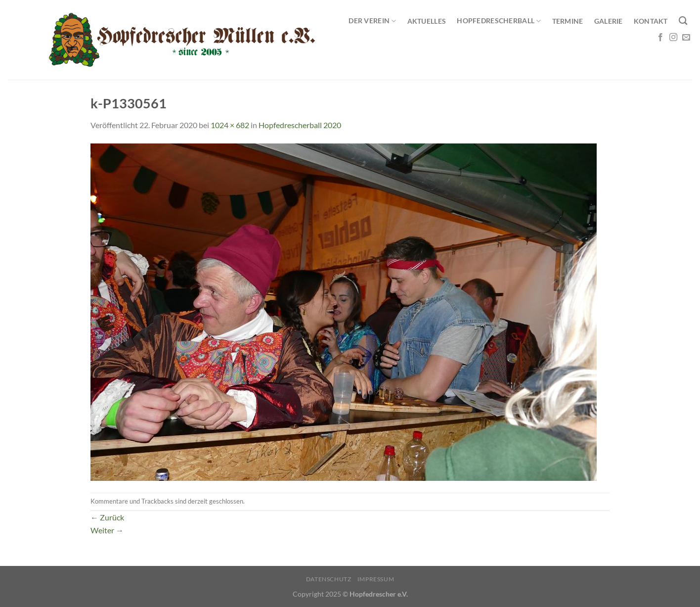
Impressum (376, 579)
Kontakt (651, 21)
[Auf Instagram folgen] (673, 38)
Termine (568, 21)
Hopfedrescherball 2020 (300, 125)
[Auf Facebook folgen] (660, 38)
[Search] (683, 21)
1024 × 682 (230, 125)
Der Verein (372, 21)
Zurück (107, 517)
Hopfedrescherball (499, 21)
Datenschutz (329, 579)
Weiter (107, 530)
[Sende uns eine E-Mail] (686, 38)
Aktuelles (427, 21)
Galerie (609, 21)
